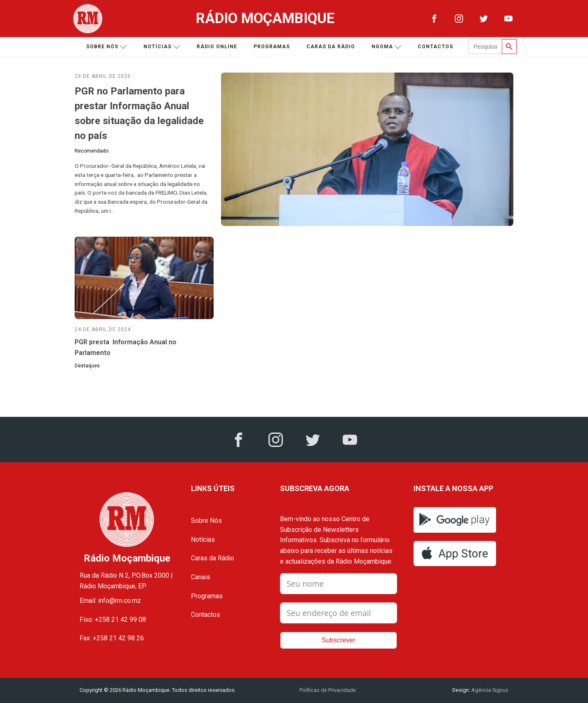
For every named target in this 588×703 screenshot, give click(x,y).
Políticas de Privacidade (328, 690)
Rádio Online (217, 47)
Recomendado (92, 151)
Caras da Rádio (331, 47)
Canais (201, 577)
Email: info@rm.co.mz (110, 601)
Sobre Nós (206, 521)
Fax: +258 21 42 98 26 (112, 638)
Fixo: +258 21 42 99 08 (113, 620)
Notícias (162, 47)
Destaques (87, 366)
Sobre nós (107, 47)
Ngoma (387, 47)
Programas (272, 47)
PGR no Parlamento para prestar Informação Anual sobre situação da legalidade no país (139, 113)
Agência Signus (489, 690)
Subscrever (339, 640)
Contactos (435, 47)
